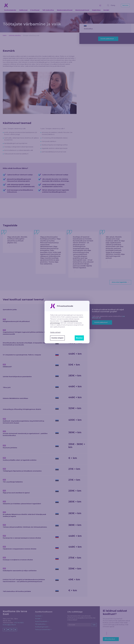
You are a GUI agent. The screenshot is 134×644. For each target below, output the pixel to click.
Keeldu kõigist (57, 338)
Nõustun (79, 338)
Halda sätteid (55, 332)
